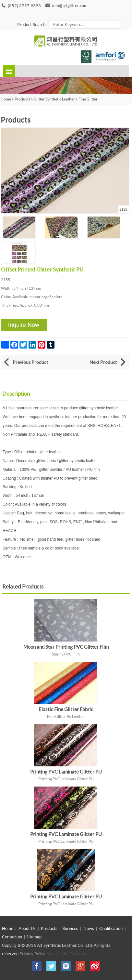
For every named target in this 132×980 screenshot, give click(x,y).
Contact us (12, 937)
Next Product (103, 362)
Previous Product (30, 362)
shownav (9, 71)
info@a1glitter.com (70, 6)
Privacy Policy (32, 954)
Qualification (111, 928)
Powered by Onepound (67, 954)
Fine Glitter (88, 99)
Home (8, 928)
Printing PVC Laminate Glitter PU (66, 772)
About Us (27, 928)
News (89, 928)
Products (22, 99)
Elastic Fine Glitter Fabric (66, 709)
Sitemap (34, 937)
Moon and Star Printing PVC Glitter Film (66, 647)
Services (70, 928)
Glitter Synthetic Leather (54, 99)
